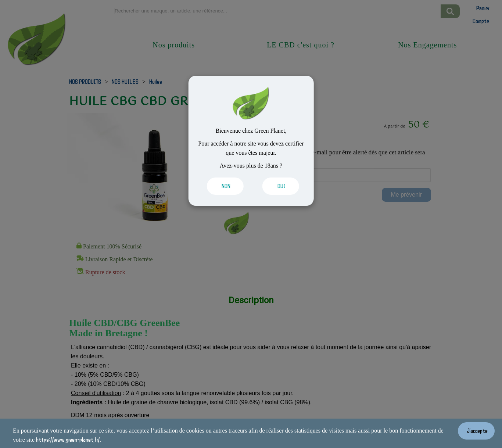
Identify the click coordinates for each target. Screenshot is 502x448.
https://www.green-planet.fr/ (68, 440)
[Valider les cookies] (223, 186)
